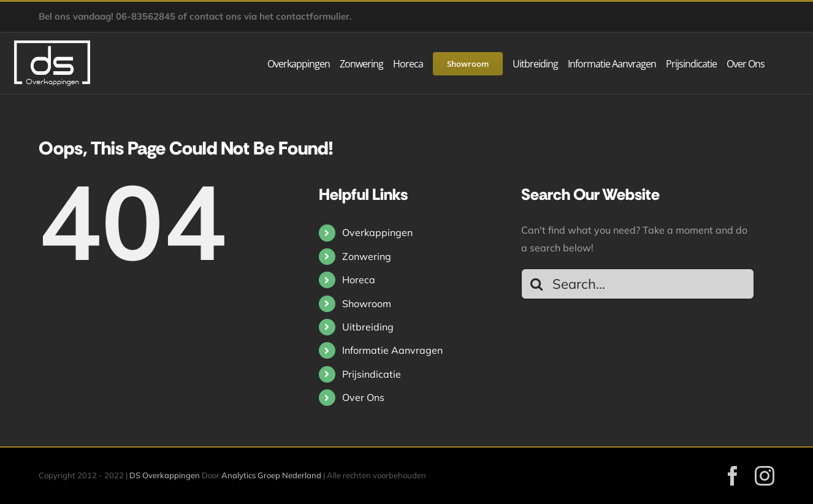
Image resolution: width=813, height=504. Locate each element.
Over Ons (363, 397)
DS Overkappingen (165, 475)
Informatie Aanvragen (392, 350)
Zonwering (367, 256)
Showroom (367, 304)
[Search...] (638, 284)
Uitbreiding (368, 327)
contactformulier (313, 16)
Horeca (359, 280)
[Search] (536, 284)
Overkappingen (377, 232)
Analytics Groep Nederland (271, 475)
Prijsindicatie (372, 374)
